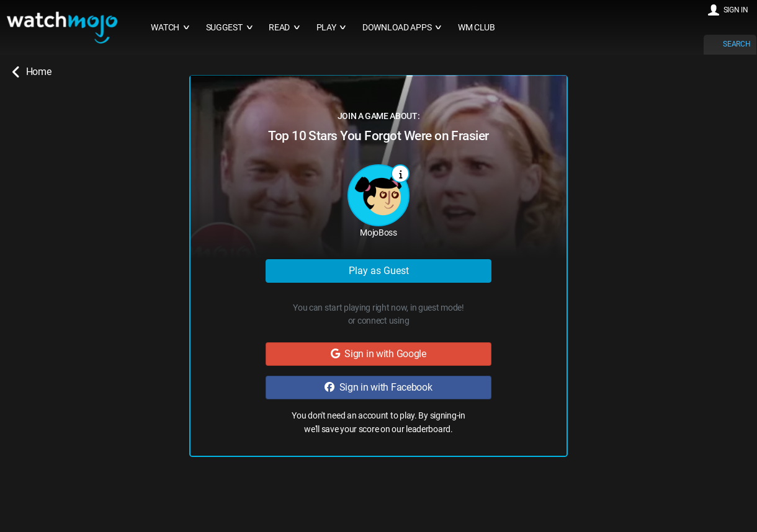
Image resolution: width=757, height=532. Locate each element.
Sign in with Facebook (378, 387)
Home (32, 72)
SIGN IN (736, 10)
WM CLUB (477, 28)
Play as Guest (379, 271)
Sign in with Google (378, 354)
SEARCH (737, 44)
